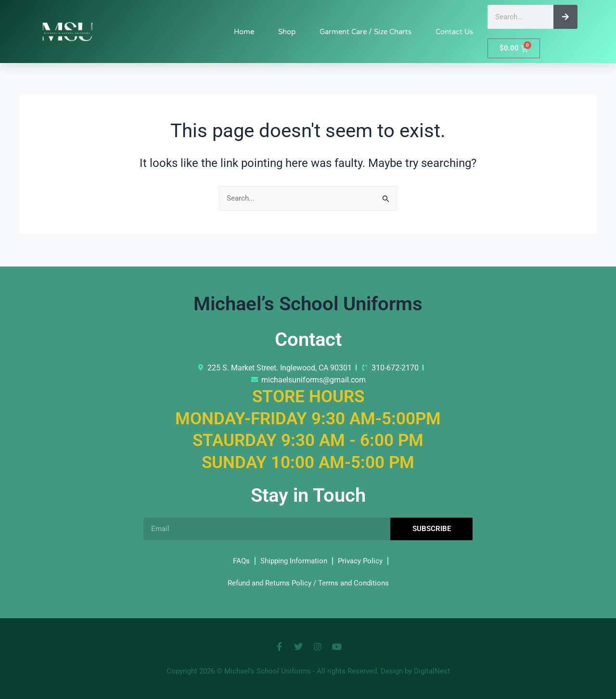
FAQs (237, 561)
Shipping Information (293, 561)
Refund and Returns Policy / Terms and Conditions (308, 583)
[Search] (565, 17)
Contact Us (454, 32)
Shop (287, 32)
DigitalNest (432, 671)
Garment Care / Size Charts (366, 32)
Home (244, 32)
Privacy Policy (363, 561)
